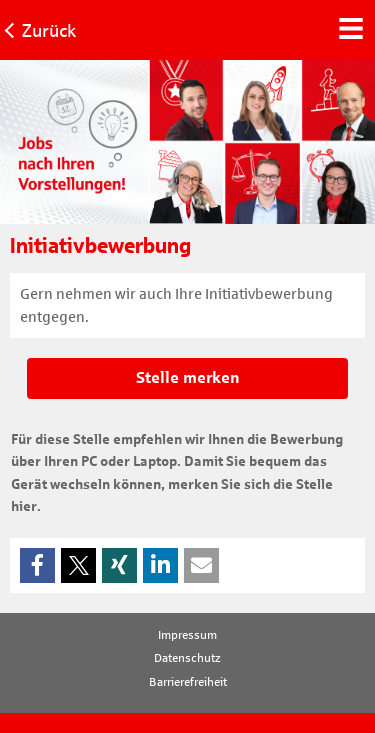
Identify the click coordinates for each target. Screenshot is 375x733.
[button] (37, 565)
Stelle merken (188, 377)
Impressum (187, 635)
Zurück (49, 31)
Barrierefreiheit (188, 682)
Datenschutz (187, 658)
